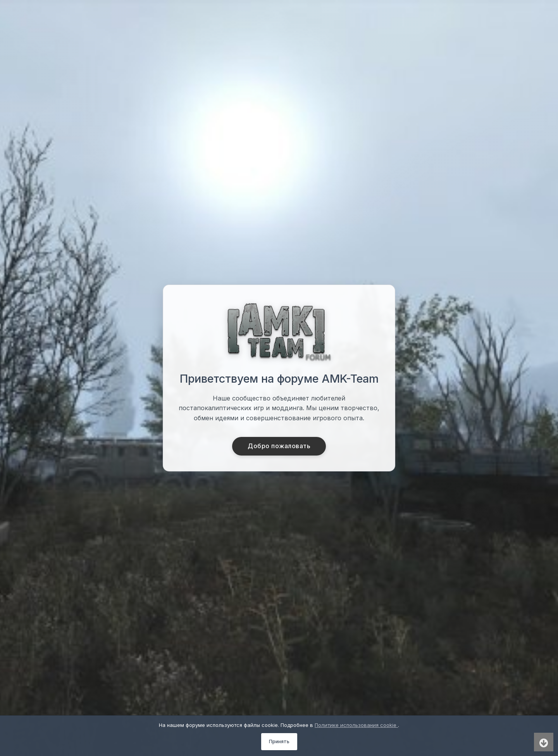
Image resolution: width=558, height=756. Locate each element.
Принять (279, 741)
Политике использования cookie (356, 725)
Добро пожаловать (279, 446)
